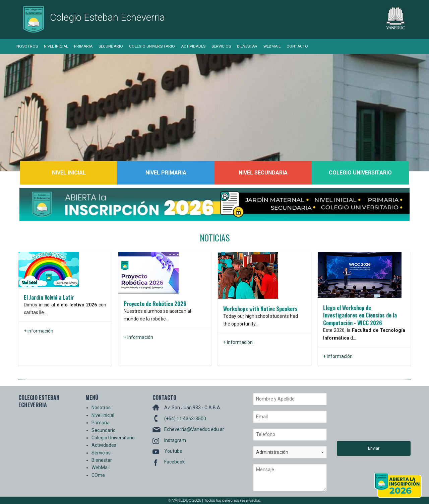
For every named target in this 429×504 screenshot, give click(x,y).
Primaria (83, 46)
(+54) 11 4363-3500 (185, 419)
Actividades (193, 46)
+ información (39, 331)
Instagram (175, 440)
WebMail (272, 46)
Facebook (174, 462)
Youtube (173, 451)
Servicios (221, 46)
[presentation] (364, 417)
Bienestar (247, 46)
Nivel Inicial (56, 46)
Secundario (111, 46)
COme (98, 475)
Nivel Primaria (166, 173)
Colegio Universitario (152, 46)
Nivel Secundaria (263, 173)
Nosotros (27, 46)
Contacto (297, 46)
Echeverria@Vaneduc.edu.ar (194, 429)
